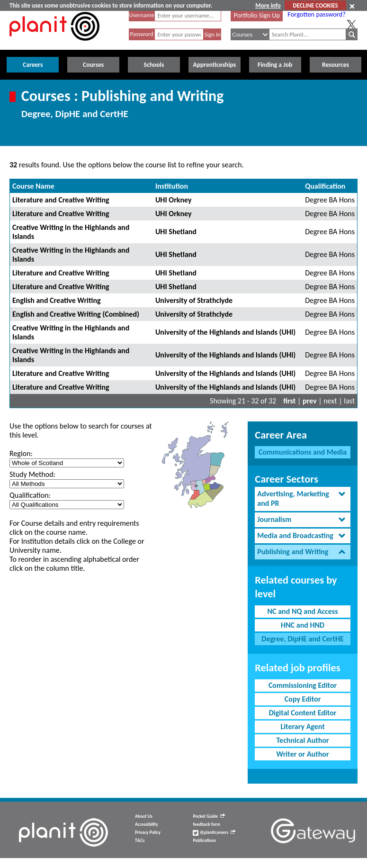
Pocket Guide (209, 816)
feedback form (206, 824)
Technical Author (303, 740)
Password (141, 34)
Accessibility (147, 824)
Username (142, 15)
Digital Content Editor (303, 713)
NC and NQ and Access (303, 611)
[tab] (303, 499)
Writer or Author (303, 754)
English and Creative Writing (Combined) (76, 314)
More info (268, 5)
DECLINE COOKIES (315, 5)
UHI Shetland (176, 232)
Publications (204, 841)
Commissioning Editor (303, 685)
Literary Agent (302, 726)
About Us (144, 816)
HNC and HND (303, 625)
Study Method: (32, 474)
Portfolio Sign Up (257, 15)
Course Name (33, 186)
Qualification (325, 186)
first (289, 401)
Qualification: (30, 495)
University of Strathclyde (194, 300)
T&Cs (140, 841)
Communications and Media (303, 452)
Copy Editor (303, 699)
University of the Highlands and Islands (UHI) (225, 332)
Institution (172, 186)
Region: (21, 453)
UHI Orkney (174, 200)
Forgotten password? (316, 14)
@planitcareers (214, 832)
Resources (336, 65)
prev (310, 401)
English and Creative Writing (57, 300)
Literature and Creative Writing (61, 200)
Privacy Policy (148, 832)
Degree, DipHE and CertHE (303, 639)
